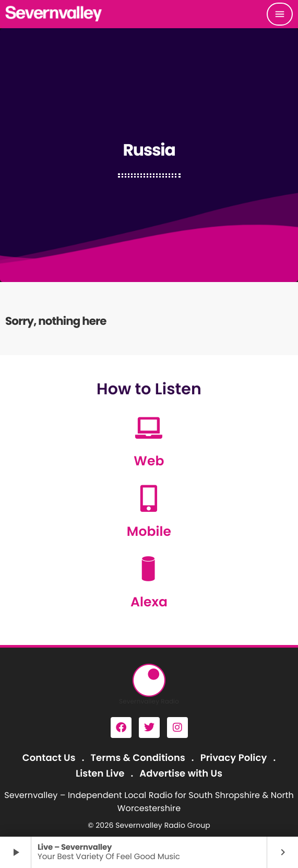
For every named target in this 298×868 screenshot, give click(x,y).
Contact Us (49, 758)
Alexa (149, 602)
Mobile (149, 531)
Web (149, 461)
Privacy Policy (234, 758)
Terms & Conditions (138, 758)
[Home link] (54, 14)
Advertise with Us (181, 774)
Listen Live (100, 774)
